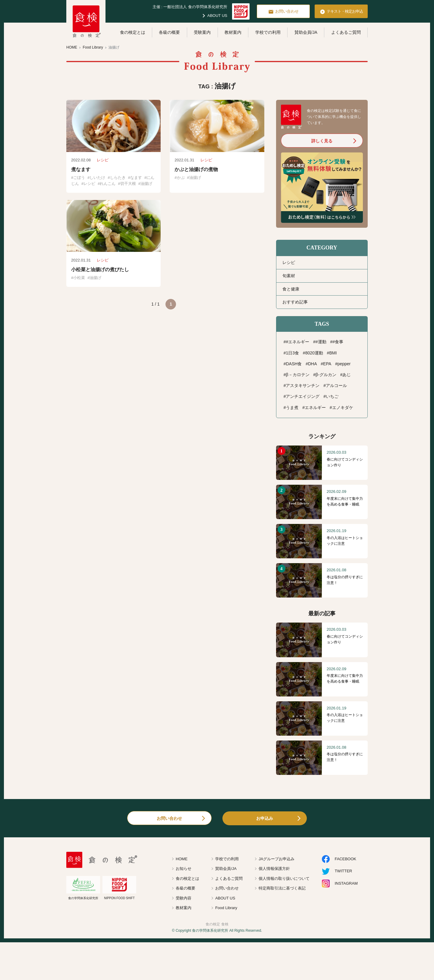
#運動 (321, 342)
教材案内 (233, 32)
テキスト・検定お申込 (341, 12)
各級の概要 (169, 32)
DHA (313, 364)
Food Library (226, 908)
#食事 (338, 342)
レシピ (89, 184)
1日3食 (292, 353)
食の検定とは (133, 32)
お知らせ (184, 869)
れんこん (108, 184)
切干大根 (128, 184)
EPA (327, 364)
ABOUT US (214, 16)
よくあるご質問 (346, 32)
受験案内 (202, 32)
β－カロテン (297, 375)
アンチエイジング (303, 396)
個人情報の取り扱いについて (284, 879)
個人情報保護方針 (274, 869)
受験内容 (184, 898)
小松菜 (79, 278)
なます (136, 178)
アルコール (336, 385)
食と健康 (291, 289)
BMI (333, 353)
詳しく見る (322, 141)
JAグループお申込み (277, 859)
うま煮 (292, 408)
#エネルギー (297, 342)
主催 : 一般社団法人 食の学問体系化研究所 (190, 7)
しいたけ (97, 178)
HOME (182, 859)
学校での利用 (268, 32)
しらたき (118, 178)
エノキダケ (343, 408)
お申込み (265, 818)
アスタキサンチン (303, 385)
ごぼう (79, 178)
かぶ (181, 178)
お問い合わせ (283, 12)
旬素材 (289, 276)
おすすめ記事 (295, 302)
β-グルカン (326, 375)
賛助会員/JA (306, 32)
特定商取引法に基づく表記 (282, 888)
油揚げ (146, 184)
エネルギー (315, 408)
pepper (344, 364)
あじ (347, 375)
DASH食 (294, 364)
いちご (332, 396)
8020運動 (314, 353)
